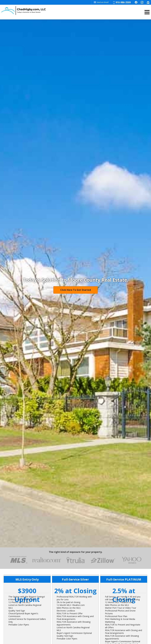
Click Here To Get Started (76, 290)
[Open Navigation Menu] (147, 12)
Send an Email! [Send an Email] (101, 2)
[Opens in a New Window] (136, 2)
